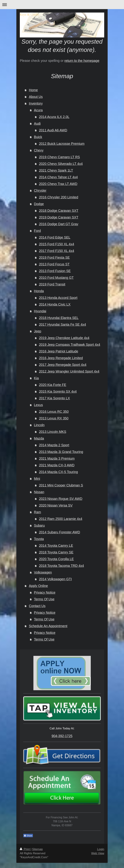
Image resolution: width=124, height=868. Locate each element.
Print (25, 849)
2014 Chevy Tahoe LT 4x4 (58, 177)
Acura (38, 110)
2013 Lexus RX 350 (54, 418)
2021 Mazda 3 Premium (57, 458)
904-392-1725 (62, 736)
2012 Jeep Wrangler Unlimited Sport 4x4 (69, 371)
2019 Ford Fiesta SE (54, 257)
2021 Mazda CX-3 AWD (57, 465)
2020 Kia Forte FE (53, 385)
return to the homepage (82, 61)
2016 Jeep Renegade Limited (61, 358)
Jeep (38, 331)
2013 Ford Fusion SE (55, 271)
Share (28, 836)
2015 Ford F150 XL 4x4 (56, 244)
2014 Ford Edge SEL (55, 237)
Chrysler (40, 191)
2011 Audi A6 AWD (53, 130)
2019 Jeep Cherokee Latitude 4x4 (64, 338)
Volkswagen (43, 572)
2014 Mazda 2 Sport (54, 445)
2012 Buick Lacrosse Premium (62, 144)
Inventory (36, 103)
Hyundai (40, 311)
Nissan (39, 492)
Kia (36, 378)
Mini (37, 479)
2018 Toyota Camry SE (56, 552)
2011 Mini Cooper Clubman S (61, 485)
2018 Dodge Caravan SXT (59, 211)
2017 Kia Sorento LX (54, 398)
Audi (37, 124)
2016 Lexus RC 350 (54, 412)
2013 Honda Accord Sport (58, 298)
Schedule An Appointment (48, 626)
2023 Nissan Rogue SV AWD (61, 499)
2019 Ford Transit (52, 284)
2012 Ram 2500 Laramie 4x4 (61, 519)
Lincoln (39, 425)
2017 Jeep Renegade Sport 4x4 (63, 365)
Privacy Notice (45, 592)
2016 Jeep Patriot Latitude (59, 351)
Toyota (39, 539)
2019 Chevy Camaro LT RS (59, 157)
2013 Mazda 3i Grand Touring (61, 452)
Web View (98, 853)
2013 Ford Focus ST (54, 264)
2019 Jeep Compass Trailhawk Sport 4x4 (70, 345)
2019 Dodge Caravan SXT (59, 217)
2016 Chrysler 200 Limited (59, 197)
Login (101, 849)
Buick (38, 137)
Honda (39, 291)
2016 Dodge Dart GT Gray (59, 224)
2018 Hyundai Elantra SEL (59, 318)
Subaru (39, 525)
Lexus (38, 405)
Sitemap (37, 849)
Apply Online (38, 586)
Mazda (39, 438)
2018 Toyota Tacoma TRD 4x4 (61, 566)
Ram (37, 512)
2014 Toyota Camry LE (56, 546)
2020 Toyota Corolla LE (56, 559)
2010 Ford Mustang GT (56, 278)
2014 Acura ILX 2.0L (54, 117)
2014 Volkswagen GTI (55, 579)
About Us (36, 97)
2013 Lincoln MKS (53, 432)
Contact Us (37, 606)
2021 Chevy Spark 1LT (56, 170)
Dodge (39, 204)
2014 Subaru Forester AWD (60, 532)
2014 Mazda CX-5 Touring (58, 472)
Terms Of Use (44, 599)
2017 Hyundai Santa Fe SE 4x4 (62, 324)
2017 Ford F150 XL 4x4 (56, 251)
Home (33, 90)
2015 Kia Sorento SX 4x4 (58, 391)
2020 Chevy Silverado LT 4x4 (61, 164)
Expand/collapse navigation (62, 5)
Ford (37, 231)
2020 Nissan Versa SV (56, 505)
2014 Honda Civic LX (55, 304)
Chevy (39, 150)
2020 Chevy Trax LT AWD (58, 184)
